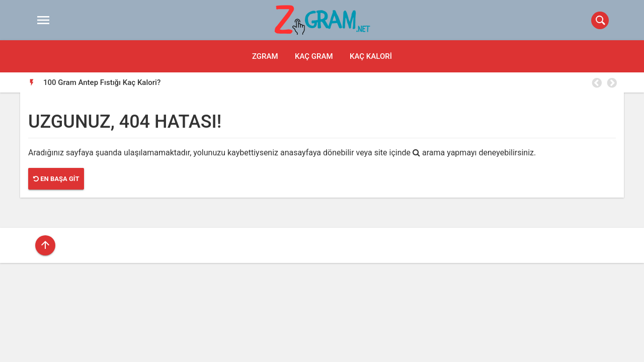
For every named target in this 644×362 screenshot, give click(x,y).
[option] (330, 82)
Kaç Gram (314, 56)
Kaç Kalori (371, 56)
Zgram (265, 56)
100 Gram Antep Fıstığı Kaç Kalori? (102, 82)
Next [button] (611, 83)
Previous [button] (596, 83)
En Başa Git (56, 179)
